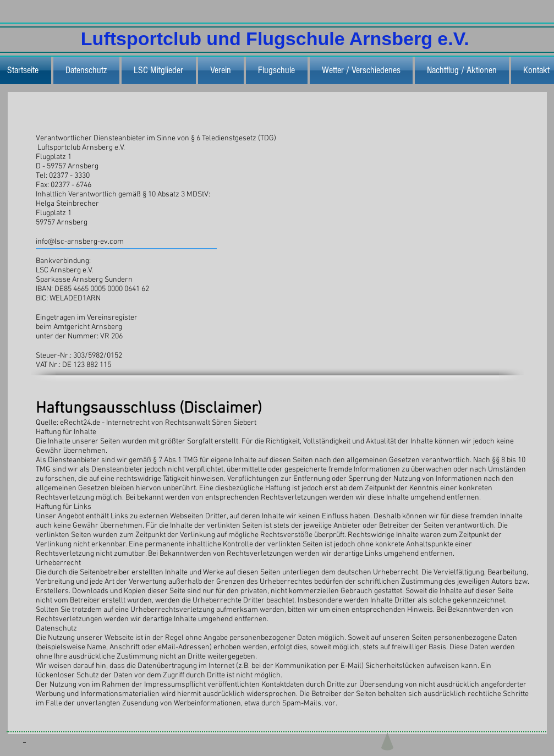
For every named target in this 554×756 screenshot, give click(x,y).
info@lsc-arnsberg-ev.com (80, 242)
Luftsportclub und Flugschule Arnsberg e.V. (278, 39)
